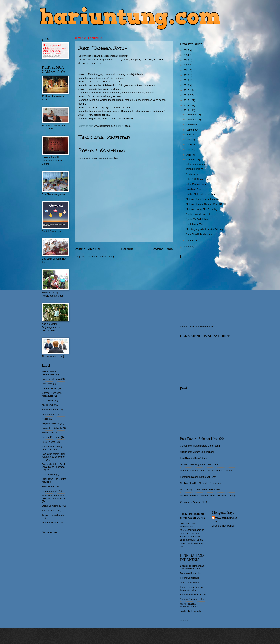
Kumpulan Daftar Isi (52, 428)
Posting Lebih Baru (88, 249)
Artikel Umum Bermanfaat (49, 373)
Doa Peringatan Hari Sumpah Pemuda (200, 489)
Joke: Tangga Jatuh (196, 164)
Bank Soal (47, 384)
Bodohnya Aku (193, 189)
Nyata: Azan (192, 174)
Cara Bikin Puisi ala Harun (199, 234)
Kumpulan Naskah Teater (193, 595)
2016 (187, 95)
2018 (187, 85)
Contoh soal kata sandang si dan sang (200, 446)
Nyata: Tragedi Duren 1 (198, 214)
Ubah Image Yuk (194, 224)
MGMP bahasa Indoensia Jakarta (189, 605)
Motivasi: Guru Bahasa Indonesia (203, 199)
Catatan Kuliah (49, 388)
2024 (187, 55)
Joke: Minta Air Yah (196, 184)
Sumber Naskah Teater (192, 599)
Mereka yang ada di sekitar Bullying (204, 229)
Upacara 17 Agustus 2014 (193, 502)
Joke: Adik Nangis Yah (197, 179)
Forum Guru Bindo (190, 578)
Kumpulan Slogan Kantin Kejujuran (198, 477)
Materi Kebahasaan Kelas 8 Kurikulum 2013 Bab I (206, 471)
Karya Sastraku (50, 410)
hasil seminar (49, 405)
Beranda (127, 249)
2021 (187, 70)
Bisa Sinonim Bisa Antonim (194, 458)
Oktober (191, 125)
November (192, 120)
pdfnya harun (49, 474)
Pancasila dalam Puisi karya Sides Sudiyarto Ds (53, 467)
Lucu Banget (48, 442)
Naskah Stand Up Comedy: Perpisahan (200, 483)
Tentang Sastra (50, 510)
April (189, 155)
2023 (187, 60)
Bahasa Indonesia (51, 379)
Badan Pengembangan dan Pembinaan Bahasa (192, 567)
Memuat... (185, 620)
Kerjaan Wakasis (51, 423)
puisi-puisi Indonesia (191, 611)
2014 (187, 105)
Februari (191, 160)
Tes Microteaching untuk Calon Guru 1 (200, 464)
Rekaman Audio (50, 491)
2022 (187, 65)
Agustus (191, 135)
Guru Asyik (47, 400)
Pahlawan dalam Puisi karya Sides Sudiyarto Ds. (53, 457)
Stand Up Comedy (51, 506)
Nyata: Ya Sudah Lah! (197, 219)
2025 (187, 50)
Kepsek (46, 419)
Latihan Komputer (51, 437)
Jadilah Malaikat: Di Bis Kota (201, 194)
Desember (192, 115)
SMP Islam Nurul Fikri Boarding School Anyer (54, 497)
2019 (187, 80)
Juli (188, 140)
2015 (187, 100)
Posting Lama (163, 249)
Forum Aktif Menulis (190, 573)
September (192, 130)
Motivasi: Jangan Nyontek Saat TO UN (206, 204)
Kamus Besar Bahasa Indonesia (197, 327)
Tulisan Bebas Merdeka (54, 515)
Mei (189, 150)
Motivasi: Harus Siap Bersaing (201, 209)
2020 (187, 75)
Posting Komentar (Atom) (101, 257)
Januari (191, 241)
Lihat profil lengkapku (223, 526)
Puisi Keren (48, 486)
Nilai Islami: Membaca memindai (197, 452)
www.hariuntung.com (226, 520)
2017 (187, 90)
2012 (187, 247)
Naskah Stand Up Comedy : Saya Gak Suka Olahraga (208, 496)
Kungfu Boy (48, 433)
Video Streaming (50, 522)
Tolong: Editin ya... (195, 169)
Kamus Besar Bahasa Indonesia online (191, 588)
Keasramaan (48, 414)
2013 (187, 110)
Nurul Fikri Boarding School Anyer (52, 448)
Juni (189, 145)
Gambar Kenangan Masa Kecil (52, 394)
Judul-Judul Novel (189, 583)
